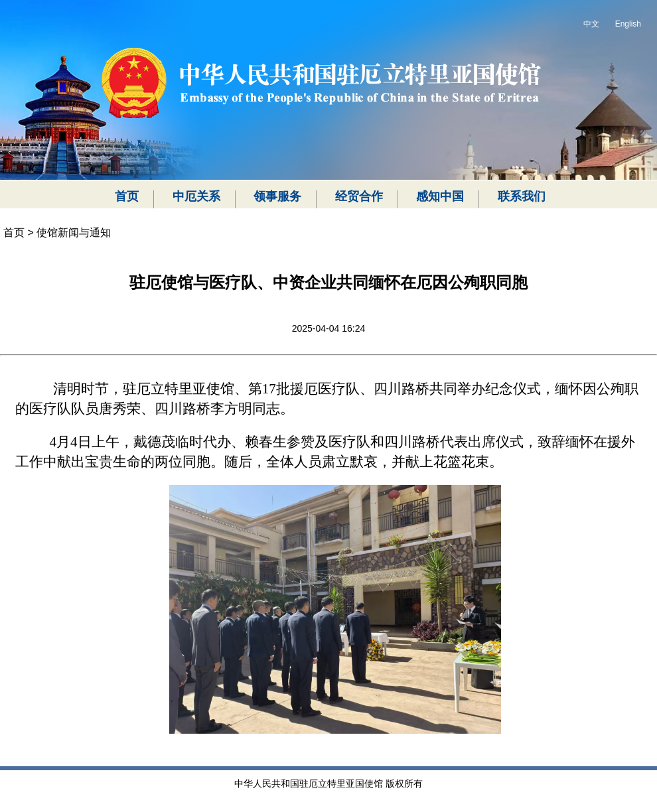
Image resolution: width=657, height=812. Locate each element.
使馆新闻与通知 (74, 233)
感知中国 (440, 196)
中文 (591, 24)
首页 (127, 196)
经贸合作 (359, 196)
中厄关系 (196, 196)
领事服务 (277, 196)
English (628, 24)
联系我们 (522, 196)
